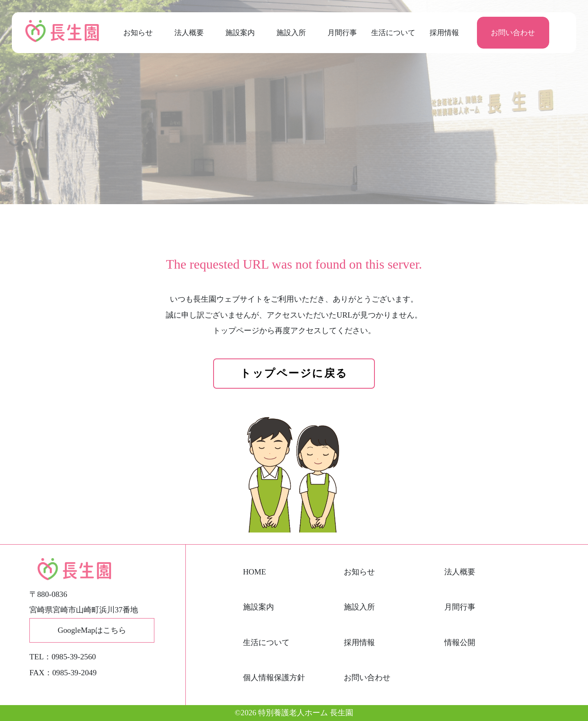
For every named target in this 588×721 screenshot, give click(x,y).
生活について (393, 33)
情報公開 (460, 642)
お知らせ (138, 33)
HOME (255, 572)
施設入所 (291, 33)
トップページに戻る (294, 373)
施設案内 (240, 33)
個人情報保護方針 (274, 678)
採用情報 (444, 33)
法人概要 (189, 33)
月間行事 (342, 33)
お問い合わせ (513, 33)
